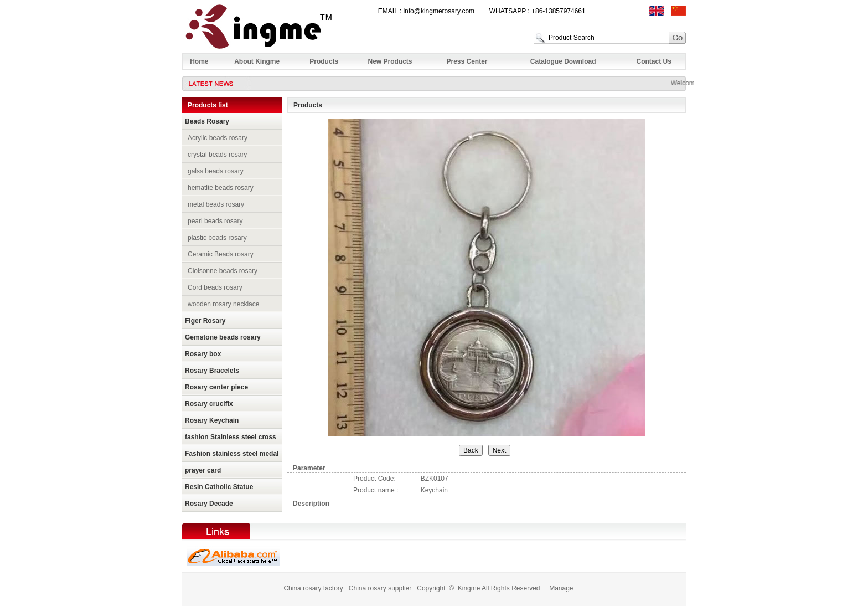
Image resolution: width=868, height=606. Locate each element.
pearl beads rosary (215, 221)
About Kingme (257, 61)
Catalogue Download (563, 61)
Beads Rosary (207, 121)
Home (199, 61)
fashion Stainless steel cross (231, 437)
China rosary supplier (380, 588)
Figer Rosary (205, 321)
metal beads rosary (216, 204)
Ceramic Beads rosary (221, 254)
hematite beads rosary (221, 188)
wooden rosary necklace (223, 304)
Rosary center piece (216, 387)
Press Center (467, 61)
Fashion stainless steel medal (232, 454)
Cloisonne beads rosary (223, 271)
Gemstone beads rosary (223, 337)
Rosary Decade (209, 504)
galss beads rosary (216, 171)
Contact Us (654, 61)
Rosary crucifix (209, 404)
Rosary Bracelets (212, 371)
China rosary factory (313, 588)
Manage (561, 588)
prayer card (203, 470)
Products (324, 61)
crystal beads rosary (217, 155)
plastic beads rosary (217, 238)
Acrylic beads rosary (218, 138)
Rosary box (203, 354)
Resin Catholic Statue (219, 487)
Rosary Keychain (212, 420)
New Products (390, 61)
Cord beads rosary (215, 287)
